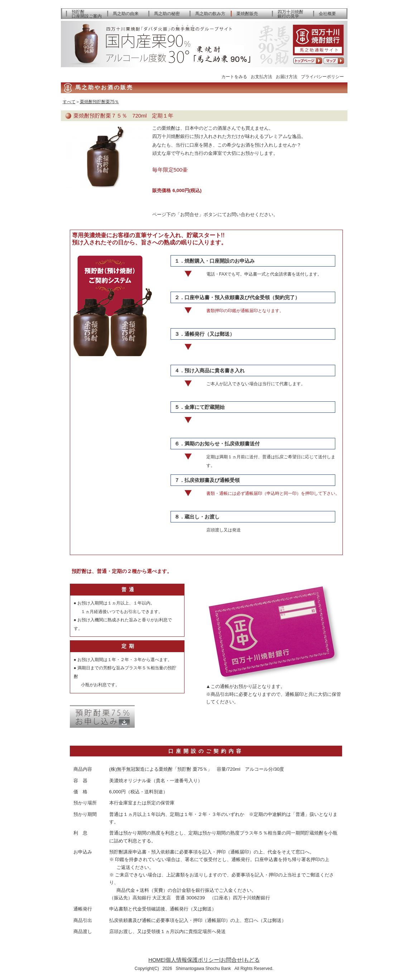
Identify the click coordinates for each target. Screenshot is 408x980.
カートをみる (234, 77)
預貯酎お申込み (102, 716)
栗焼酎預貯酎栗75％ (99, 102)
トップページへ (308, 61)
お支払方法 (261, 77)
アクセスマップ (334, 61)
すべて (69, 102)
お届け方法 (287, 77)
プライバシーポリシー (322, 77)
